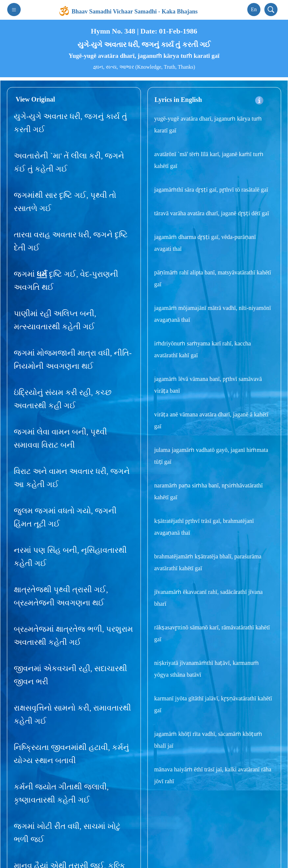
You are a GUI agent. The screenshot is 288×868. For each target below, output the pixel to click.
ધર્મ (42, 272)
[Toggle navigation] (14, 8)
